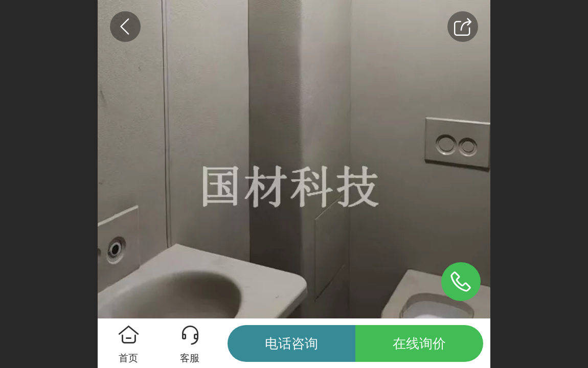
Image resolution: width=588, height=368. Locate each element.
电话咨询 (291, 343)
